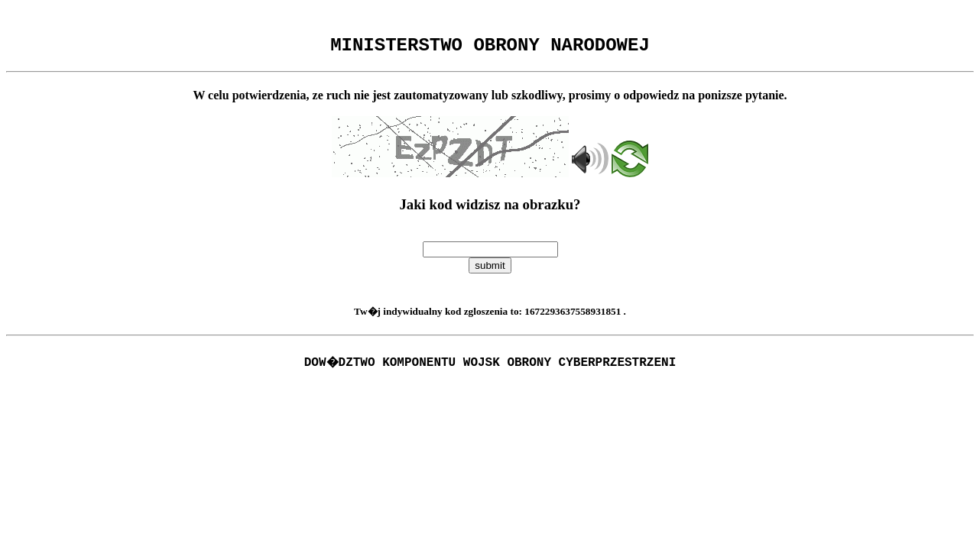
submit (490, 270)
